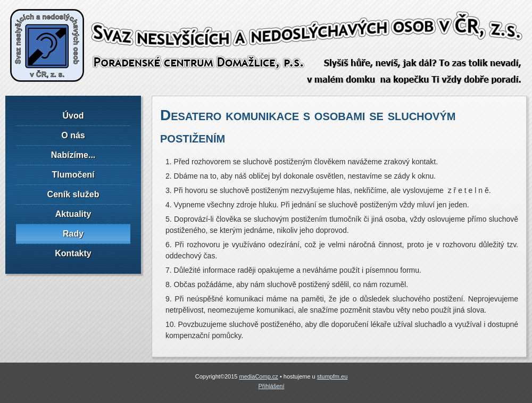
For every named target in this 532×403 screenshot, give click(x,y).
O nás (73, 135)
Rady (73, 234)
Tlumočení (73, 175)
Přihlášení (272, 386)
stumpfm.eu (332, 376)
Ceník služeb (73, 194)
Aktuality (73, 214)
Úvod (73, 116)
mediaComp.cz (258, 376)
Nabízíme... (73, 155)
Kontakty (73, 253)
